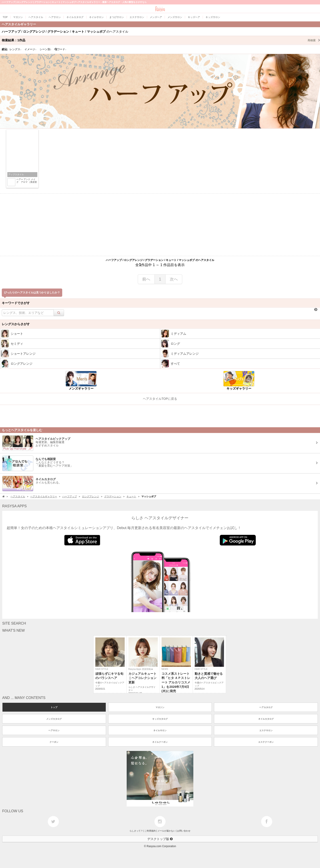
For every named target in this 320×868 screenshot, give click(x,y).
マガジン (160, 707)
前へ (146, 279)
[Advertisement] (160, 225)
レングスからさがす (16, 324)
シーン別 (46, 49)
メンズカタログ (54, 719)
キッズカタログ (160, 719)
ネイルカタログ (266, 719)
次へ (174, 279)
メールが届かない (166, 831)
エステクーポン (266, 742)
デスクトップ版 (160, 839)
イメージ (30, 49)
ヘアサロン (54, 730)
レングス (16, 49)
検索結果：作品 (161, 40)
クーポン (54, 742)
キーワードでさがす (16, 303)
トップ (54, 707)
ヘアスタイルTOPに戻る (160, 399)
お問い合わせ (184, 831)
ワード (61, 49)
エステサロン (266, 730)
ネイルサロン (160, 730)
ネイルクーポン (160, 742)
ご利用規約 (150, 831)
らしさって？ (136, 831)
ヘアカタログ (266, 707)
